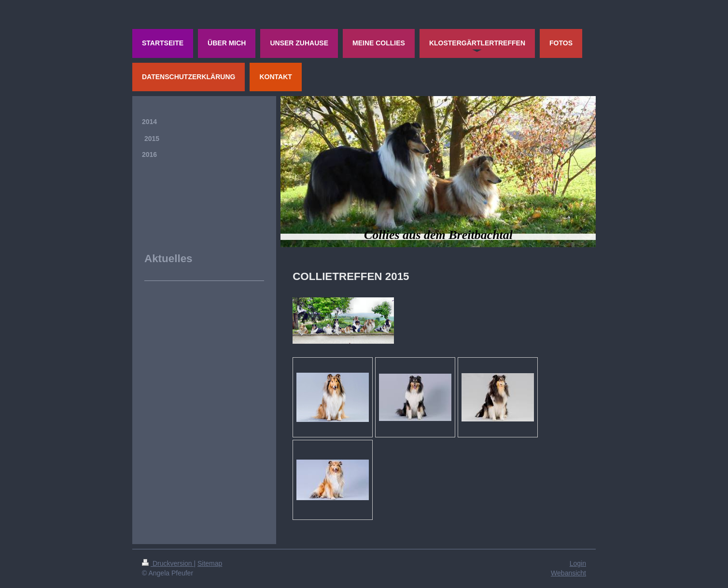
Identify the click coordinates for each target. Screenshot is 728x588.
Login (578, 563)
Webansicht (568, 573)
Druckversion (168, 563)
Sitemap (210, 563)
